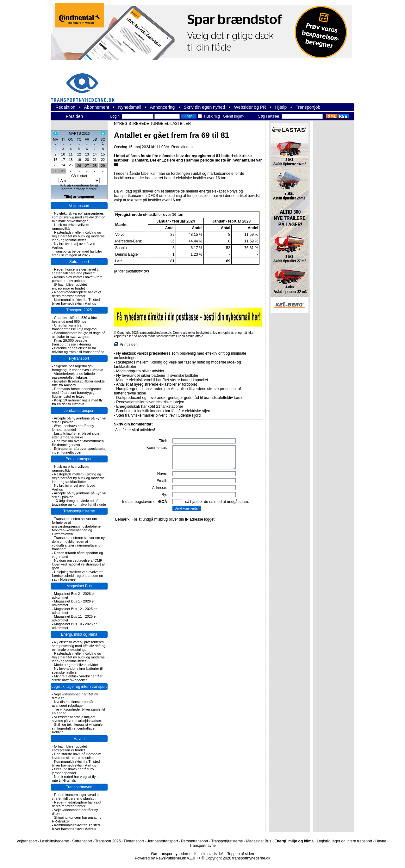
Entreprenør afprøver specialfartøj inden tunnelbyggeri (79, 450)
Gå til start (79, 176)
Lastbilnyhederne (55, 841)
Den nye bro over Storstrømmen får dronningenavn (78, 443)
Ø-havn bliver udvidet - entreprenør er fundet (70, 286)
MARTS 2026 (79, 133)
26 (79, 166)
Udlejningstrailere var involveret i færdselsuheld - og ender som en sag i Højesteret (78, 576)
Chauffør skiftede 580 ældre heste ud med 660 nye (75, 320)
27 (87, 166)
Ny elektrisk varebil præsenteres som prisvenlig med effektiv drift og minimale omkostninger (79, 217)
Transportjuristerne (79, 511)
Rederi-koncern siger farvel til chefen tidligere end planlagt (76, 271)
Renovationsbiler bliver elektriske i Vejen (150, 402)
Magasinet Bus (79, 586)
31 (63, 171)
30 (55, 171)
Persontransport (79, 459)
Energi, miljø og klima (79, 634)
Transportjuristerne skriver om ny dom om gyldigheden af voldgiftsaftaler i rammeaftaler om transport (78, 543)
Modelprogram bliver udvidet (76, 665)
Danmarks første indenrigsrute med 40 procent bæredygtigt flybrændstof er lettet (76, 393)
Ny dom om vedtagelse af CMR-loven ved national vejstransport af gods (78, 564)
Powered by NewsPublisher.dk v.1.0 (165, 858)
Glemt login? (234, 116)
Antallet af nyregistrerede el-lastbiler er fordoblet (156, 384)
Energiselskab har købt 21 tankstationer (150, 406)
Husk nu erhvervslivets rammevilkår (70, 227)
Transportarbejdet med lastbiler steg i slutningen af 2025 (77, 253)
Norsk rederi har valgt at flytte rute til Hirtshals (76, 779)
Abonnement (97, 107)
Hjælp (281, 107)
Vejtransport (79, 206)
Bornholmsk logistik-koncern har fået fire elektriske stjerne (165, 411)
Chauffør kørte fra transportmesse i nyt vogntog (74, 327)
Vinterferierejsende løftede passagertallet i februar (73, 376)
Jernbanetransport (79, 411)
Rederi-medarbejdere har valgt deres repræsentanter (77, 294)
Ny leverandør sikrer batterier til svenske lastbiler (77, 670)
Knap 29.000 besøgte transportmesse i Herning (71, 342)
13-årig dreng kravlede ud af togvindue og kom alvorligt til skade (79, 503)
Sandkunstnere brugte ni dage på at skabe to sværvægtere (79, 335)
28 (95, 166)
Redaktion (65, 107)
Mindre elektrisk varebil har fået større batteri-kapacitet (77, 678)
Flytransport (79, 358)
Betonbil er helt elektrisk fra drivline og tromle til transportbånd (78, 350)
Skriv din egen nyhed (205, 107)
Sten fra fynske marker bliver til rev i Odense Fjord (158, 415)
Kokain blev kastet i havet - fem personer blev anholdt (77, 279)
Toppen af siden (241, 854)
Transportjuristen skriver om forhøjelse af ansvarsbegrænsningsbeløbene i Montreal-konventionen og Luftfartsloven (77, 526)
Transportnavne (79, 787)
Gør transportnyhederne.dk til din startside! (187, 854)
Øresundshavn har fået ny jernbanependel (73, 428)
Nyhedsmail (130, 107)
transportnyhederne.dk (85, 84)
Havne (79, 739)
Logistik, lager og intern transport (79, 687)
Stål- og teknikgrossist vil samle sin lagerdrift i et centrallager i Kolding (77, 728)
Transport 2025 (79, 310)
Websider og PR (250, 107)
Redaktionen (182, 147)
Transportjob (308, 107)
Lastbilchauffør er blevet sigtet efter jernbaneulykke (76, 435)
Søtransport (79, 262)
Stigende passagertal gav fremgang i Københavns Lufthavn (78, 368)
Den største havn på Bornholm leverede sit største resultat (77, 756)
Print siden (129, 345)
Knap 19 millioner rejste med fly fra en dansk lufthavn (77, 402)
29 (103, 166)
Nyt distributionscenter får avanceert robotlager (73, 704)
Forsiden (74, 116)
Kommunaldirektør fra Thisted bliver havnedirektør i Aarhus (76, 302)
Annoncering (162, 107)
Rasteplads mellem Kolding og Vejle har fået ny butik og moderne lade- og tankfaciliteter (78, 236)
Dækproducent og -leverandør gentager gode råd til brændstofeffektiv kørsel (180, 398)
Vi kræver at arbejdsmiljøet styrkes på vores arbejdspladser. (77, 719)
